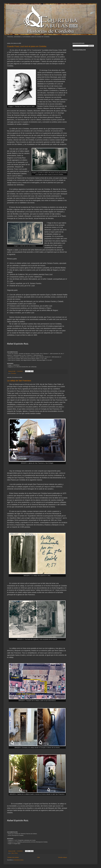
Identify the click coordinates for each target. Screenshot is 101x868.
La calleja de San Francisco (19, 381)
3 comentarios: (20, 851)
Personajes (14, 373)
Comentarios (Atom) (19, 860)
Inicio (39, 857)
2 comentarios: (20, 371)
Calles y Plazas (14, 853)
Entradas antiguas (63, 857)
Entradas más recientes (13, 857)
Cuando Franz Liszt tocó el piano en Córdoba (27, 46)
